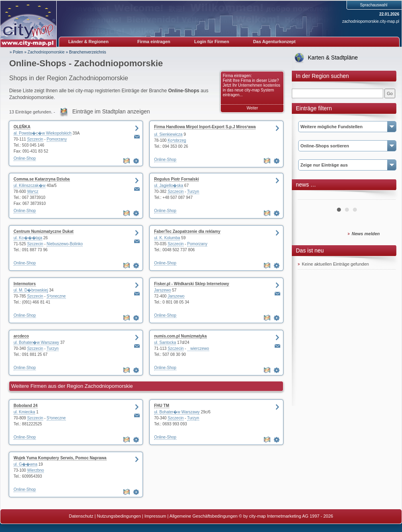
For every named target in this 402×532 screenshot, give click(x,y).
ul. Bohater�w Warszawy (36, 342)
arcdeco (21, 336)
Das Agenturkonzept (274, 42)
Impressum (155, 516)
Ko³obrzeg (177, 140)
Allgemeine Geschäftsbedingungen (204, 516)
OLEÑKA (22, 127)
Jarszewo (162, 290)
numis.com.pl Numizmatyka (180, 336)
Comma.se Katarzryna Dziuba (42, 179)
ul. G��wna (25, 464)
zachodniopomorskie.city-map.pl (371, 21)
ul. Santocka (165, 342)
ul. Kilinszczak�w (30, 186)
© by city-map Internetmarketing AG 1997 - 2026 (286, 516)
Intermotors (25, 284)
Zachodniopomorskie (46, 52)
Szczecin (35, 139)
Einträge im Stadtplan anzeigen (111, 111)
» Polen (16, 52)
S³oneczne (56, 296)
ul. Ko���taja (28, 238)
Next (385, 197)
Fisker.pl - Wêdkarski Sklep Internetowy (192, 284)
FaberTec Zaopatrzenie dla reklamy (187, 231)
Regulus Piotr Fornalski (176, 179)
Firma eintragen (154, 42)
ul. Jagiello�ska (169, 186)
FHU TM (162, 406)
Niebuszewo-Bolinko (65, 244)
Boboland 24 (26, 406)
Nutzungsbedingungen (119, 516)
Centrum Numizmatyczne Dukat (44, 231)
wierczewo (198, 348)
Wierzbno (36, 470)
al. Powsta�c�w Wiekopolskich (43, 133)
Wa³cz (33, 192)
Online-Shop (25, 158)
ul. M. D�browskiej (31, 290)
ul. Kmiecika (24, 412)
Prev (308, 197)
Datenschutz (81, 516)
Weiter (252, 108)
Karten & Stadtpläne (333, 58)
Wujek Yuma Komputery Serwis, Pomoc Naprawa (60, 458)
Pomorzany (57, 139)
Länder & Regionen (88, 42)
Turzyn (193, 192)
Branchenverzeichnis (88, 52)
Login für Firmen (212, 42)
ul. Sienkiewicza (168, 134)
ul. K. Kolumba (167, 238)
